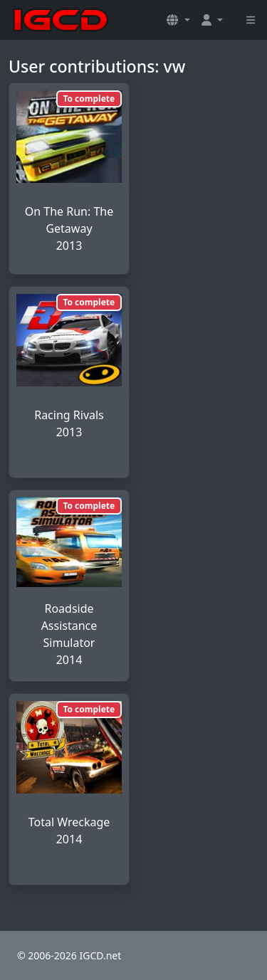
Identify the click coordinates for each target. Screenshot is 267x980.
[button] (178, 20)
